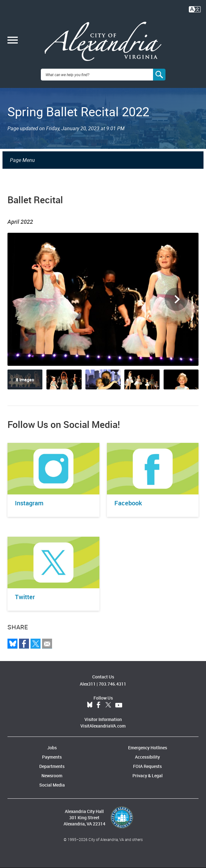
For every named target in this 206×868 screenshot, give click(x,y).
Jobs (52, 748)
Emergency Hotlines (148, 748)
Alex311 (88, 684)
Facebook (98, 705)
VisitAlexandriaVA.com (103, 726)
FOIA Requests (147, 766)
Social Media (52, 785)
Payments (52, 757)
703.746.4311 (113, 684)
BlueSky (90, 705)
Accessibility (147, 757)
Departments (52, 766)
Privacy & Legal (148, 776)
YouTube (119, 705)
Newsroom (52, 776)
